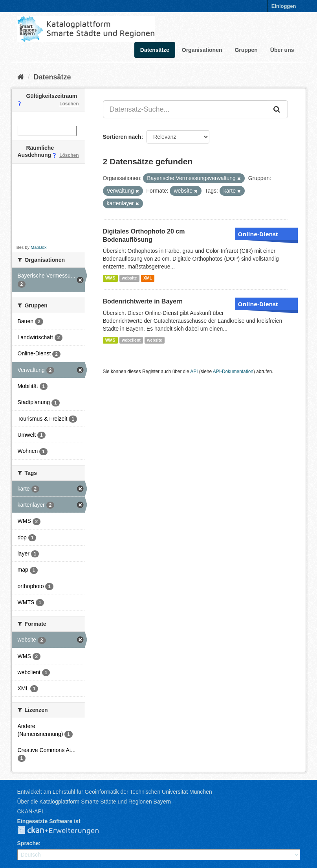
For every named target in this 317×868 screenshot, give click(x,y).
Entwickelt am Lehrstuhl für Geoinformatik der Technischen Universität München (115, 792)
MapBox (38, 247)
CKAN (64, 831)
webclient (131, 340)
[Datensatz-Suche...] (185, 109)
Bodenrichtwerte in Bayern (143, 301)
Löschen (69, 104)
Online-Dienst (258, 234)
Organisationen (202, 50)
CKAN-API (30, 811)
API (194, 371)
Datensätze (155, 50)
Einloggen (284, 6)
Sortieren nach (122, 137)
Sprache (28, 843)
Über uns (282, 50)
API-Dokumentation (233, 371)
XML (148, 278)
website (129, 278)
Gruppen (246, 50)
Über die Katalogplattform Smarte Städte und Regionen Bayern (94, 802)
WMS (110, 278)
